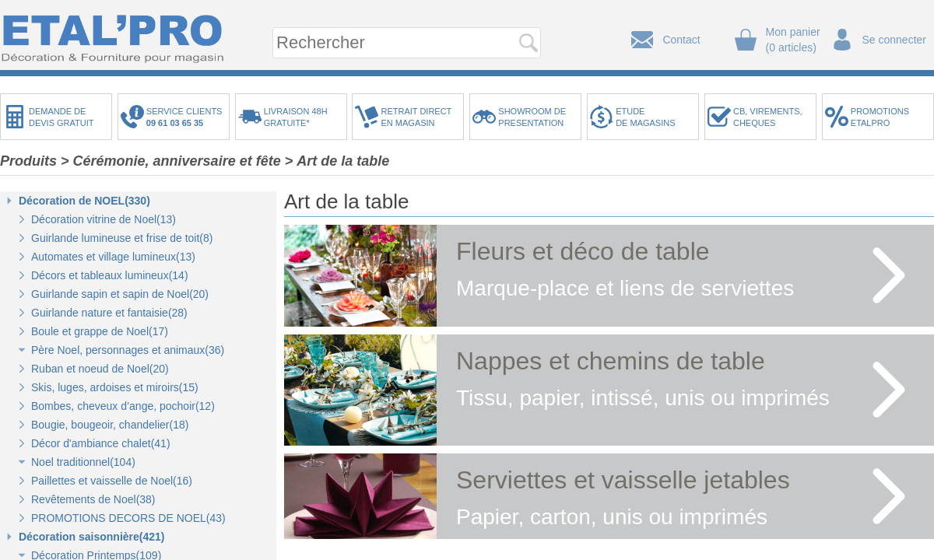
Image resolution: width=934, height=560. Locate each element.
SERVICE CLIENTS (187, 117)
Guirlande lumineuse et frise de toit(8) (122, 238)
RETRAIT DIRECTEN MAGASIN (416, 117)
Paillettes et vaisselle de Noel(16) (112, 481)
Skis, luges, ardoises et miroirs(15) (115, 387)
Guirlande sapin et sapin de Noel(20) (120, 294)
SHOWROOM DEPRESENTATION (532, 117)
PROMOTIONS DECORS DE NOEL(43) (128, 518)
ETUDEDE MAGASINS (645, 117)
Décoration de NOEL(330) (84, 201)
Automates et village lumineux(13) (113, 257)
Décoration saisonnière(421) (92, 537)
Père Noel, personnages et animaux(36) (128, 350)
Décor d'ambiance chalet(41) (101, 443)
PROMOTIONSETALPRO (880, 117)
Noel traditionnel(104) (83, 462)
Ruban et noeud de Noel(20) (100, 369)
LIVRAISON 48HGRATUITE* (296, 117)
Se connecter (895, 40)
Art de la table (343, 161)
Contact (681, 40)
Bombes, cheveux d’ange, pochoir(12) (123, 406)
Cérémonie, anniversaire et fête (177, 161)
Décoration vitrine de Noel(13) (104, 219)
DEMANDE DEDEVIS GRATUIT (61, 117)
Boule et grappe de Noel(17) (100, 331)
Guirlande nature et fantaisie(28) (109, 313)
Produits (28, 161)
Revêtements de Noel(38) (93, 499)
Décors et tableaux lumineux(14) (110, 275)
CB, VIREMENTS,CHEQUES (768, 117)
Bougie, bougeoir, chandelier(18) (110, 425)
